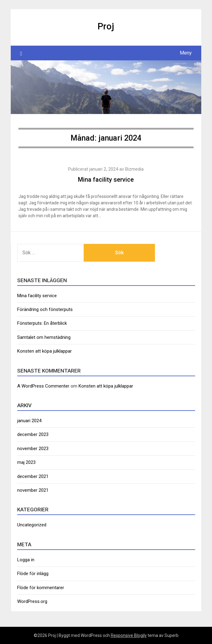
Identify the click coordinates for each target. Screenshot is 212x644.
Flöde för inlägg (33, 574)
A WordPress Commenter (43, 386)
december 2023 (33, 434)
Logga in (26, 560)
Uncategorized (32, 525)
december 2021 (33, 476)
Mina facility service (106, 180)
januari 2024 (29, 421)
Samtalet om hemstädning (44, 337)
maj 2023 (26, 462)
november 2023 (33, 449)
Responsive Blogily (129, 635)
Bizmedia (134, 169)
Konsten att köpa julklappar (44, 351)
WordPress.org (32, 601)
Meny (186, 53)
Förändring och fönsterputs (45, 309)
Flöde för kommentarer (41, 588)
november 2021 (33, 490)
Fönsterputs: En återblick (42, 323)
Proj (106, 26)
